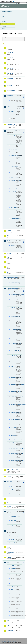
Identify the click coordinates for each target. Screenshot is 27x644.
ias (8, 267)
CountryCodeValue (13, 161)
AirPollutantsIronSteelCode (13, 308)
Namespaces (5, 29)
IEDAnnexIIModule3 (11, 288)
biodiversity (10, 78)
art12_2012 (10, 53)
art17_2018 (10, 73)
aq (8, 48)
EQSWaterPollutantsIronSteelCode (13, 405)
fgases (9, 241)
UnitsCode (13, 443)
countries (13, 246)
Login (16, 3)
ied (8, 272)
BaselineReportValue (13, 146)
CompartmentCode (13, 362)
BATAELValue (13, 149)
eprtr (8, 107)
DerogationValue (13, 166)
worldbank (10, 631)
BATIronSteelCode (13, 350)
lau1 (8, 499)
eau (12, 575)
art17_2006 (10, 63)
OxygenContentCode (13, 419)
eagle (12, 490)
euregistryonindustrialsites (11, 131)
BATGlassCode (13, 338)
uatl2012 (13, 493)
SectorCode (13, 435)
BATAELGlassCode (13, 321)
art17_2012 (10, 68)
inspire (9, 476)
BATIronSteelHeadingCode (13, 356)
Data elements (5, 19)
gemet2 (9, 253)
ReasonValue (13, 211)
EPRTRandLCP (11, 124)
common (9, 85)
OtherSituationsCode (13, 412)
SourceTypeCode (13, 439)
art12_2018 (10, 58)
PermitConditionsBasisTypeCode (13, 423)
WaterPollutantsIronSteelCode (13, 460)
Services (4, 26)
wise (8, 626)
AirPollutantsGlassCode (13, 299)
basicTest (13, 566)
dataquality (10, 96)
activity (12, 112)
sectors (12, 526)
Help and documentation (7, 12)
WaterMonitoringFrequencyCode (13, 448)
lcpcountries (13, 516)
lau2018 (9, 506)
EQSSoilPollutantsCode (13, 391)
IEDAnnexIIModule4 (11, 470)
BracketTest (13, 568)
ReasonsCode (13, 428)
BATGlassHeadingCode (13, 343)
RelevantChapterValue (13, 218)
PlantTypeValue (13, 207)
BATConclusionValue (13, 152)
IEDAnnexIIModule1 (11, 277)
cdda (8, 82)
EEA (8, 1)
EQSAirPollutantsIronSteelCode (13, 385)
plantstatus (13, 520)
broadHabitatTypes (13, 536)
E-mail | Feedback (6, 640)
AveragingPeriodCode (13, 316)
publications (10, 552)
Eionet (7, 9)
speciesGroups (13, 543)
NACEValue (13, 192)
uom (8, 621)
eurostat (9, 231)
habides (9, 262)
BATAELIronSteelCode (13, 329)
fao (8, 236)
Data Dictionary (12, 9)
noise (8, 547)
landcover (10, 481)
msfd (8, 531)
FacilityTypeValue (13, 177)
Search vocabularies (8, 44)
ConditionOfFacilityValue (13, 155)
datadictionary (11, 91)
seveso (9, 557)
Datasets (4, 14)
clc (11, 486)
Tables (3, 17)
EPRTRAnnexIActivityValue (13, 172)
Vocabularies (5, 24)
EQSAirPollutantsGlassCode (13, 378)
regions (12, 539)
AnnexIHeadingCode (13, 282)
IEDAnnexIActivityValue (13, 181)
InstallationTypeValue (13, 188)
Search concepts (18, 44)
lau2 (8, 503)
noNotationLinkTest (13, 587)
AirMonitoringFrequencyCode (13, 295)
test (8, 562)
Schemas (4, 21)
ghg (8, 257)
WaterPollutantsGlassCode (13, 454)
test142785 (13, 593)
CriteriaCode (13, 366)
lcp (8, 511)
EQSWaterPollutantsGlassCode (13, 397)
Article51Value (13, 136)
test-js (12, 589)
